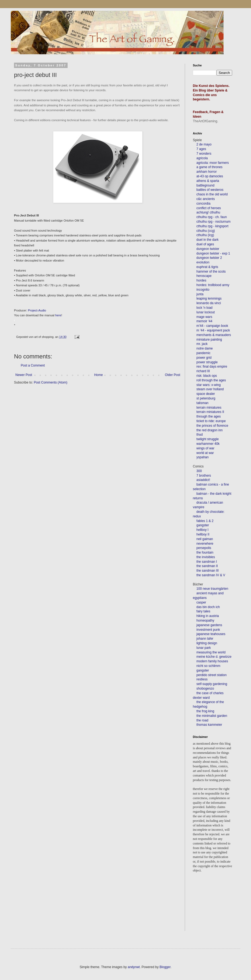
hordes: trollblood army (213, 285)
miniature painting (209, 340)
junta (200, 294)
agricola (202, 158)
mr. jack (202, 344)
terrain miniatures (209, 408)
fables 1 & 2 (205, 521)
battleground (205, 185)
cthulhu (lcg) (205, 235)
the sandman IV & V (211, 575)
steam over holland (210, 389)
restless (202, 679)
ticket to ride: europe (211, 421)
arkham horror (206, 172)
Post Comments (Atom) (50, 382)
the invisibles (206, 557)
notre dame (205, 348)
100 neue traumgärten (212, 589)
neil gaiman (205, 539)
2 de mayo (204, 144)
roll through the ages (211, 380)
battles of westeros (210, 190)
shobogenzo (205, 689)
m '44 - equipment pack (213, 330)
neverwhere (205, 544)
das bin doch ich (208, 607)
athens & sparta (208, 181)
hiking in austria (208, 616)
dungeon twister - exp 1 (213, 253)
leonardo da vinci (209, 303)
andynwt (134, 967)
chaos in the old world (212, 194)
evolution (203, 262)
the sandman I (207, 562)
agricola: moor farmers (212, 163)
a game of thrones (209, 167)
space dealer (206, 394)
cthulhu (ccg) (206, 231)
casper (201, 602)
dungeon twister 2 (209, 258)
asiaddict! (203, 480)
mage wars (204, 317)
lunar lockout (205, 312)
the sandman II (207, 566)
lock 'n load (204, 308)
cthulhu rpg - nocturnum (213, 222)
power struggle (207, 362)
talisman (202, 403)
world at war (205, 453)
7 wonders (204, 154)
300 (199, 471)
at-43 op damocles (210, 176)
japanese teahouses (210, 634)
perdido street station (211, 675)
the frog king (205, 711)
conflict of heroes (209, 208)
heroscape (204, 276)
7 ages (201, 149)
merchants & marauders (214, 335)
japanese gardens (209, 625)
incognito (203, 290)
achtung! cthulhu (208, 212)
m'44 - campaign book (212, 326)
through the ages (208, 416)
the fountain (205, 552)
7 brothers (204, 476)
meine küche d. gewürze (214, 657)
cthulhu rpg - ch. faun (212, 217)
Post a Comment (33, 365)
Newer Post (24, 375)
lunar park (203, 648)
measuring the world (211, 652)
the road (202, 720)
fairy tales (203, 611)
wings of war (205, 448)
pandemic (203, 353)
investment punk (208, 630)
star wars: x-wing (208, 385)
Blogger (165, 967)
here (58, 315)
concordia (203, 204)
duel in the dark (207, 240)
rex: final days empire (212, 367)
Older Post (172, 375)
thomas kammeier (209, 725)
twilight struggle (208, 439)
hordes (201, 280)
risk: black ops (207, 376)
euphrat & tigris (207, 267)
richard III (203, 371)
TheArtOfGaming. (205, 121)
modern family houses (212, 661)
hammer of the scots (211, 272)
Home (99, 375)
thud (199, 435)
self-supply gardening (212, 684)
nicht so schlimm (208, 666)
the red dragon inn (209, 430)
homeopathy (205, 620)
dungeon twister (208, 249)
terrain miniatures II (210, 412)
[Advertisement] (217, 909)
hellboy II (203, 534)
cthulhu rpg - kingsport (212, 226)
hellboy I (202, 530)
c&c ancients (205, 199)
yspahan (202, 457)
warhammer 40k (208, 444)
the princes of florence (212, 426)
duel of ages (205, 244)
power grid (204, 358)
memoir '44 (204, 321)
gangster (203, 525)
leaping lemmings (209, 299)
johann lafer (204, 639)
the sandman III (208, 571)
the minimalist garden (212, 716)
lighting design (206, 643)
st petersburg (206, 398)
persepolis (204, 548)
